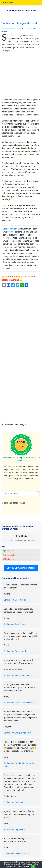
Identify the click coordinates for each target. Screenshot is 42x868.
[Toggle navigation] (37, 3)
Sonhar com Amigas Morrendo (20, 23)
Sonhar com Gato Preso (14, 624)
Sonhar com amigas (12, 229)
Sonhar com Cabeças (13, 802)
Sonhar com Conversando (15, 651)
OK (33, 866)
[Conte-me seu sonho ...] (21, 494)
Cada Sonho (8, 3)
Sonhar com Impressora (14, 829)
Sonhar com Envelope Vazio (16, 854)
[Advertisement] (21, 76)
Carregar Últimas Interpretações (21, 568)
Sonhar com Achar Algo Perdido (18, 675)
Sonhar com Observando (15, 600)
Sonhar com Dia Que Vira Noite (18, 733)
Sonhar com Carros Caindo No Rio (19, 703)
